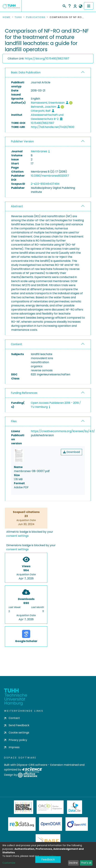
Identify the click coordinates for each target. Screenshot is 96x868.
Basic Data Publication (26, 72)
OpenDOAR (51, 824)
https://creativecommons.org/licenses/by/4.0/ (63, 431)
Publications (36, 17)
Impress (12, 747)
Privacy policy (16, 740)
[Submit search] (64, 6)
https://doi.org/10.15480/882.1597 (47, 59)
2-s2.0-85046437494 (45, 184)
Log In (75, 6)
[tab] (48, 73)
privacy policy (48, 856)
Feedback (48, 859)
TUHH (18, 17)
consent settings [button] (17, 536)
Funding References (24, 393)
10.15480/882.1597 (43, 123)
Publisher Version (22, 141)
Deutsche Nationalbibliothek (24, 807)
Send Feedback (17, 725)
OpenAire (77, 824)
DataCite (75, 807)
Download (71, 452)
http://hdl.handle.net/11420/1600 (53, 127)
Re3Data (22, 824)
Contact (12, 718)
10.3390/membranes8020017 (50, 176)
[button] (80, 6)
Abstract (17, 206)
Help (70, 6)
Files (14, 421)
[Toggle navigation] (89, 6)
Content (16, 344)
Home (7, 17)
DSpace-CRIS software (32, 765)
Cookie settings (17, 733)
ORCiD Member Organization (50, 807)
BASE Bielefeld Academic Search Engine (48, 841)
